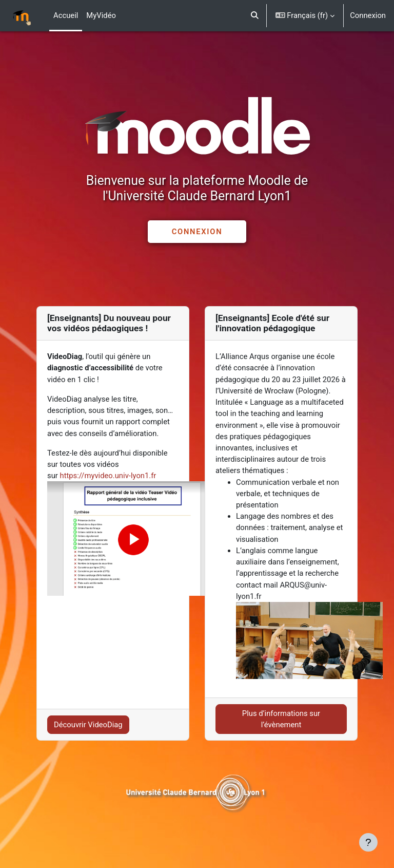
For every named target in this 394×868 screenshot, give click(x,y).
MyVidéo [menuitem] (101, 15)
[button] (255, 16)
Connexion (368, 15)
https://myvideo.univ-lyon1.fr (108, 476)
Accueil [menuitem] (66, 15)
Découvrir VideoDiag (88, 725)
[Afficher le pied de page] (368, 842)
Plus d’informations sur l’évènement (281, 719)
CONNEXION (197, 232)
